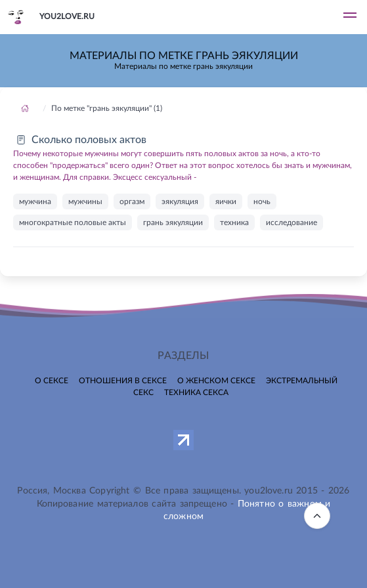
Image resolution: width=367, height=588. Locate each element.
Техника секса (196, 392)
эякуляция (180, 201)
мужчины (85, 201)
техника (234, 222)
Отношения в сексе (123, 381)
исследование (291, 222)
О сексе (52, 381)
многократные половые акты (73, 222)
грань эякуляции (173, 222)
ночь (262, 201)
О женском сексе (216, 381)
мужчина (35, 201)
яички (226, 201)
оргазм (132, 201)
